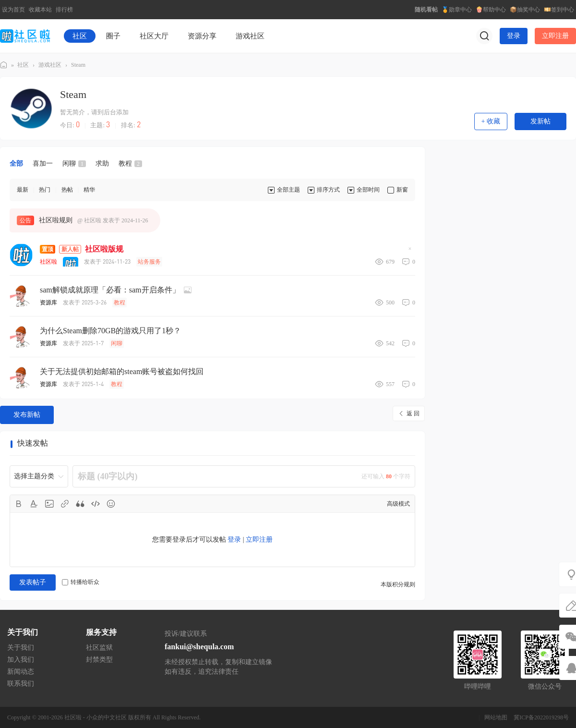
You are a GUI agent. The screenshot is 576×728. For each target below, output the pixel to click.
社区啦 (4, 65)
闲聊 (74, 164)
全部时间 (368, 190)
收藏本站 (40, 10)
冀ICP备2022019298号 (541, 717)
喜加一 (43, 164)
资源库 (48, 303)
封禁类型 (99, 660)
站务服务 (149, 262)
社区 (80, 36)
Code (96, 504)
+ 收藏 (491, 121)
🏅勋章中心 (457, 10)
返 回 (413, 413)
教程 (130, 164)
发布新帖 (27, 415)
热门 (45, 190)
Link (65, 504)
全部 (16, 164)
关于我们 (21, 648)
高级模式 (398, 504)
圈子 (113, 36)
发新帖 (540, 121)
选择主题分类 (34, 476)
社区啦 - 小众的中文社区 (96, 717)
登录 (514, 36)
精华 (89, 190)
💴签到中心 (559, 10)
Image (49, 504)
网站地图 (496, 717)
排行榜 (64, 10)
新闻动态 (21, 672)
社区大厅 (154, 36)
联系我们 (21, 684)
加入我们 (21, 660)
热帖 (67, 190)
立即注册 (555, 36)
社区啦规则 (56, 220)
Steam (78, 65)
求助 (102, 164)
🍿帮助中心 (491, 10)
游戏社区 (250, 36)
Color (34, 504)
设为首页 (13, 10)
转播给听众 (81, 582)
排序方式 (328, 190)
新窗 (402, 190)
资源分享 (202, 36)
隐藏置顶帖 (410, 251)
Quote (80, 504)
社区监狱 (99, 648)
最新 (23, 190)
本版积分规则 (398, 584)
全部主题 (288, 190)
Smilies (111, 504)
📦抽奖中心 (525, 10)
